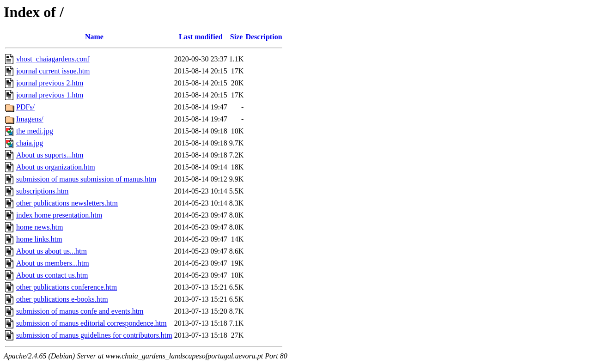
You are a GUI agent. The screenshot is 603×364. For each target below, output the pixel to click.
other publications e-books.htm (62, 299)
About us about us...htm (52, 251)
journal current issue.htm (53, 71)
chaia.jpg (30, 143)
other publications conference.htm (67, 287)
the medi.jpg (35, 131)
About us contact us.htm (52, 275)
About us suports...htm (50, 155)
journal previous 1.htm (50, 95)
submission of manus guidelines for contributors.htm (94, 335)
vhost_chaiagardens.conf (53, 59)
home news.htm (40, 227)
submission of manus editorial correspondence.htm (91, 323)
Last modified (201, 37)
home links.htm (39, 239)
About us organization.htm (56, 167)
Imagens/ (30, 119)
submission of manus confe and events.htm (80, 311)
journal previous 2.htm (50, 83)
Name (94, 37)
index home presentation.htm (59, 215)
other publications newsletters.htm (67, 203)
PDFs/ (25, 107)
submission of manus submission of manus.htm (86, 179)
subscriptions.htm (42, 191)
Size (237, 37)
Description (264, 37)
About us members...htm (53, 263)
